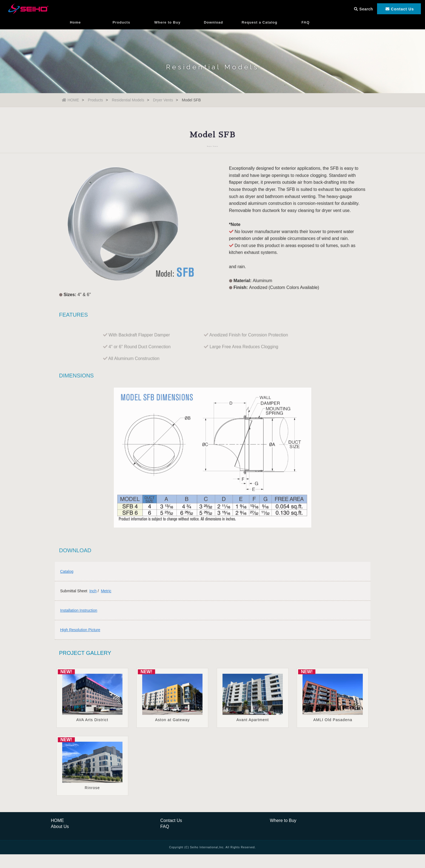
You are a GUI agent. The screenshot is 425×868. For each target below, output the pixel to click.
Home (75, 26)
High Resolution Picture (80, 632)
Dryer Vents (163, 100)
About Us (60, 826)
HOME (71, 100)
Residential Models (128, 100)
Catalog (67, 573)
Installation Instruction (79, 612)
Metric (106, 593)
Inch (93, 593)
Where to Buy (167, 26)
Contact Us (171, 820)
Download (213, 26)
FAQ (306, 26)
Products (121, 26)
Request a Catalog (259, 26)
